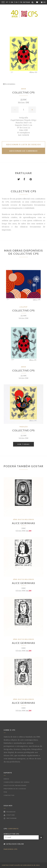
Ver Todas (23, 444)
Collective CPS (23, 92)
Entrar (27, 2)
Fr (21, 2)
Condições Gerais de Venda (17, 782)
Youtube (9, 815)
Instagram (10, 818)
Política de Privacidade (15, 785)
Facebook (10, 812)
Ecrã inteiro (9, 84)
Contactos (9, 795)
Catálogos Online (14, 844)
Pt (7, 2)
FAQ (5, 792)
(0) (43, 2)
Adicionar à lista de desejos (23, 145)
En (12, 2)
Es (17, 2)
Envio (6, 779)
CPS (11, 829)
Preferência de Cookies (15, 789)
